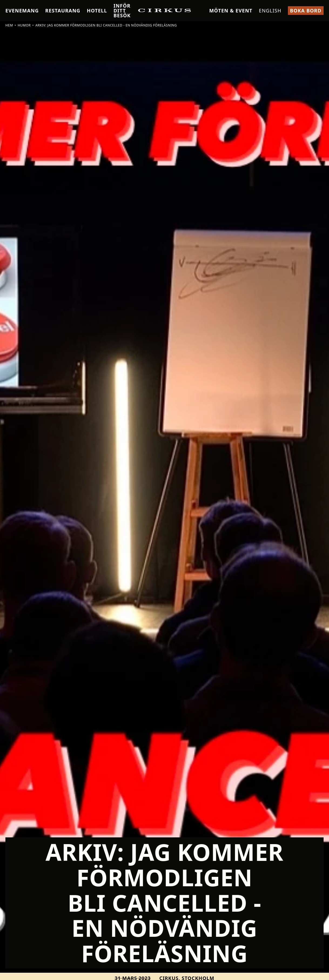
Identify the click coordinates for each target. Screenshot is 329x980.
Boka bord (306, 11)
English (270, 11)
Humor (24, 25)
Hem (9, 25)
